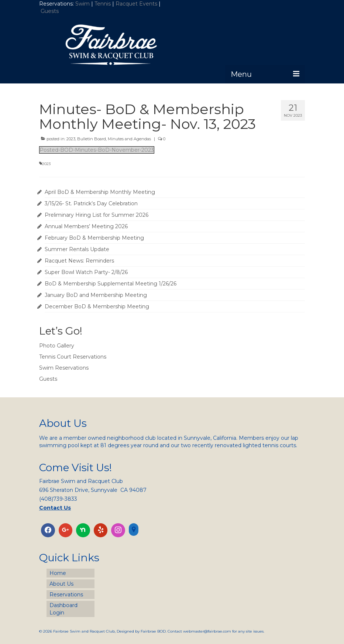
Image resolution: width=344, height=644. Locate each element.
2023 (71, 139)
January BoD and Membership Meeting (96, 295)
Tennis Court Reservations (73, 357)
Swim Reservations (64, 368)
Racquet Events (136, 4)
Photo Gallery (57, 346)
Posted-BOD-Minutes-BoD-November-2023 (97, 150)
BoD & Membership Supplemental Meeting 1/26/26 (111, 284)
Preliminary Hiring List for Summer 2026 (97, 215)
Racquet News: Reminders (79, 261)
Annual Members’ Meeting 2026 (86, 226)
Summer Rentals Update (77, 249)
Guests (50, 11)
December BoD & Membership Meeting (97, 306)
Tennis (103, 4)
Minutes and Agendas (129, 139)
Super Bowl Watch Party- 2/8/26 (86, 272)
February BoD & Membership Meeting (94, 238)
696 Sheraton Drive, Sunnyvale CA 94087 (93, 490)
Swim (83, 4)
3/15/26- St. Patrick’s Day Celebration (91, 203)
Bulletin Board (92, 139)
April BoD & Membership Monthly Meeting (100, 192)
